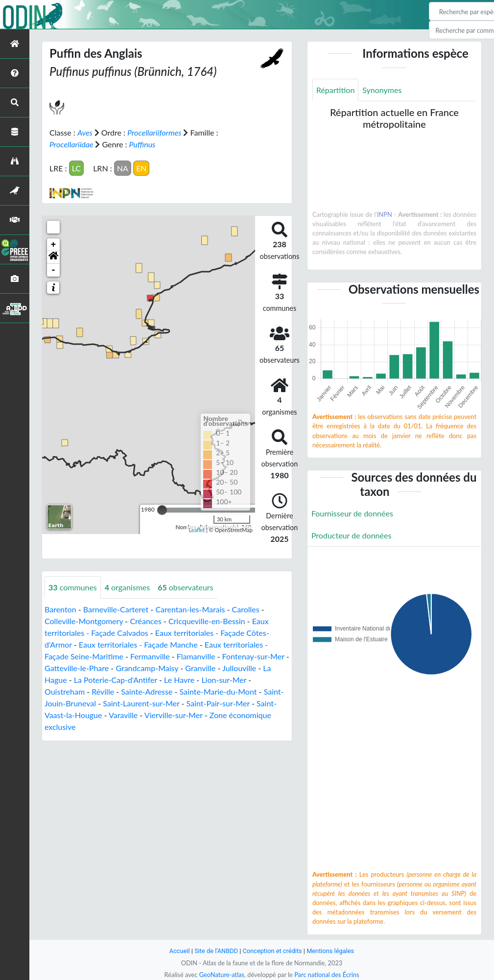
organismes (127, 587)
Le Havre (179, 680)
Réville (103, 691)
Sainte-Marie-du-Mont (218, 691)
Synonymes (382, 90)
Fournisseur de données (352, 513)
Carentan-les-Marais (190, 609)
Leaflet (197, 530)
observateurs (185, 587)
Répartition (335, 90)
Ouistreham (65, 691)
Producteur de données (351, 535)
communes (73, 587)
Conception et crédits (272, 951)
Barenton (60, 609)
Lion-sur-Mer (224, 680)
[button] (53, 257)
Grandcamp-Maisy (147, 668)
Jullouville (239, 668)
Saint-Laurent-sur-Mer (141, 703)
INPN (385, 214)
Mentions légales (330, 951)
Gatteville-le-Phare (77, 668)
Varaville (123, 715)
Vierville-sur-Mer (174, 715)
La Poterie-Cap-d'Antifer (116, 680)
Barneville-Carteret (116, 609)
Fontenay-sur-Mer (253, 656)
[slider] (162, 510)
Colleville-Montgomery (84, 621)
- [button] (54, 270)
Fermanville (150, 656)
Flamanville (196, 656)
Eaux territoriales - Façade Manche (138, 644)
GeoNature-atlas (222, 975)
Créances (145, 621)
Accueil (180, 951)
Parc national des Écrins (327, 975)
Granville (200, 668)
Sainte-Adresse (147, 691)
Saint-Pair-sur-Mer (218, 703)
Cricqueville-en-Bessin (207, 621)
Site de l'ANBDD (216, 951)
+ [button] (54, 245)
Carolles (246, 609)
